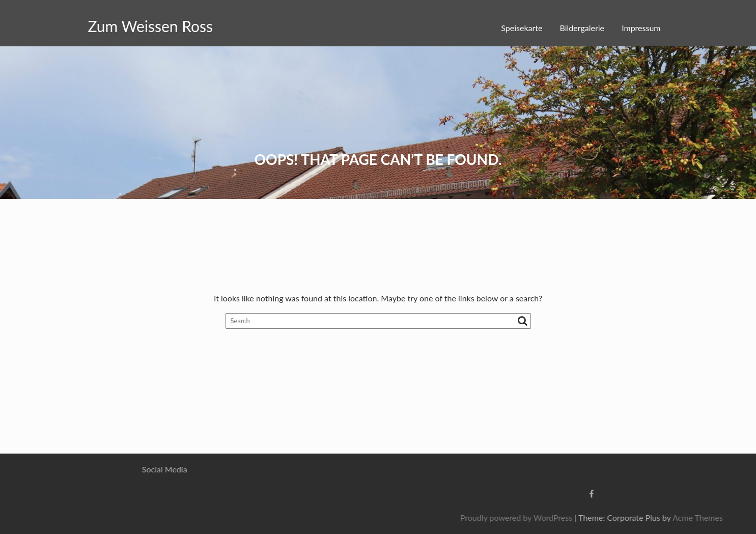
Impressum (641, 28)
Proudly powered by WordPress (585, 517)
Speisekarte (522, 28)
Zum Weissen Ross (151, 26)
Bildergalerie (582, 28)
